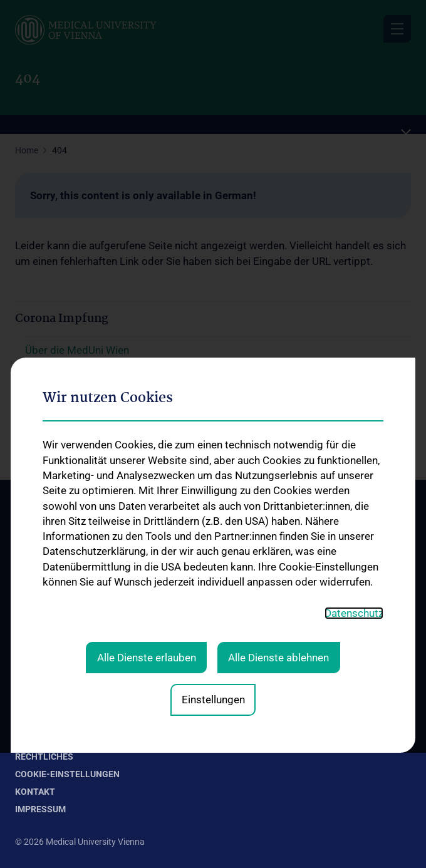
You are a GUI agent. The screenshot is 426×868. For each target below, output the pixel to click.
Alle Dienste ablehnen (278, 455)
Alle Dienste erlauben (147, 455)
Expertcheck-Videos (53, 641)
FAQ (23, 661)
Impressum (40, 809)
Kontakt (31, 567)
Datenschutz (354, 410)
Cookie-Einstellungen (67, 774)
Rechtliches (44, 757)
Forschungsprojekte (54, 716)
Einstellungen (213, 497)
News (26, 621)
